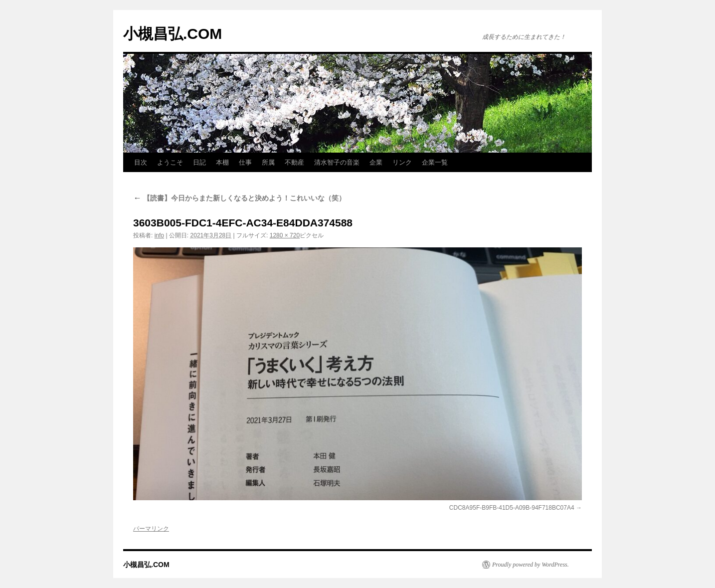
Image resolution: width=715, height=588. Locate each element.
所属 (268, 162)
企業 (376, 162)
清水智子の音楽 (337, 162)
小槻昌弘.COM (173, 34)
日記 (199, 162)
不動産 (294, 162)
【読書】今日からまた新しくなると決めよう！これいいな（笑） (239, 198)
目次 (141, 162)
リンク (402, 162)
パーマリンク (151, 529)
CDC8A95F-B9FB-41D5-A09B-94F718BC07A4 (512, 508)
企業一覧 (435, 162)
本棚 (222, 162)
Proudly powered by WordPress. (531, 565)
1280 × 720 (285, 235)
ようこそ (170, 162)
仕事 (245, 162)
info (159, 235)
